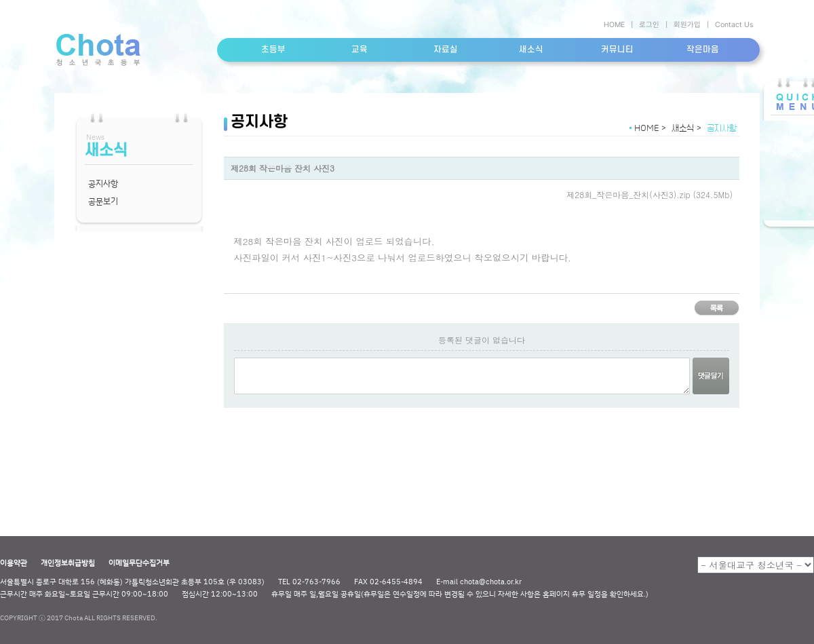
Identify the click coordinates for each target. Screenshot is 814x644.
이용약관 (14, 563)
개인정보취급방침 (68, 563)
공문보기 (103, 201)
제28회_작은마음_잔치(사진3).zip (628, 194)
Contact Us (734, 25)
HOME (614, 25)
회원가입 (687, 25)
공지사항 (103, 183)
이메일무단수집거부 (139, 563)
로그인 (649, 25)
